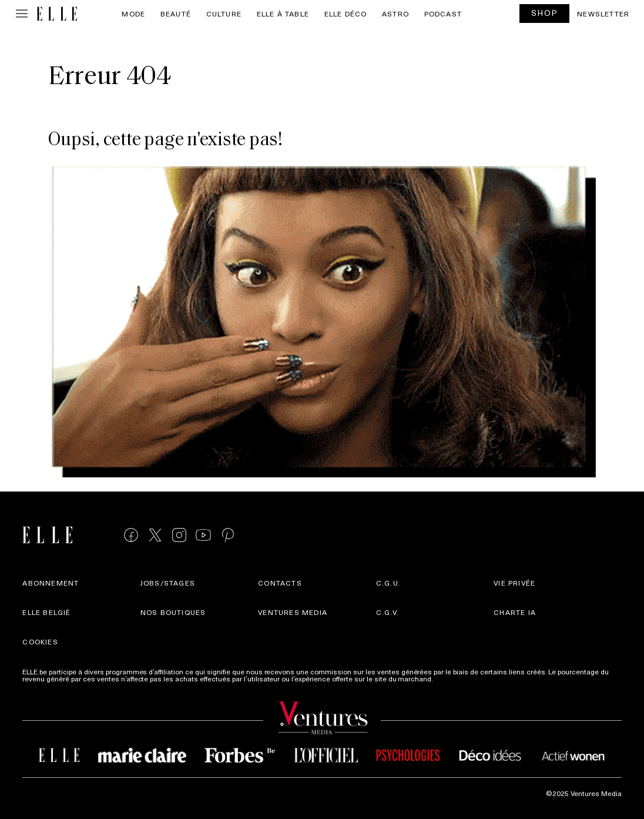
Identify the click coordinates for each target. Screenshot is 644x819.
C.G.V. (388, 612)
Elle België (46, 612)
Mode (133, 14)
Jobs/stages (168, 583)
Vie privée (514, 583)
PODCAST (443, 14)
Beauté (176, 14)
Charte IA (515, 612)
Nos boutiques (173, 612)
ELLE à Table (283, 14)
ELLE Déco (346, 14)
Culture (224, 14)
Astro (395, 14)
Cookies (40, 641)
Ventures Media (293, 612)
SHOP (545, 13)
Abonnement (51, 583)
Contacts (280, 583)
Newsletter (603, 14)
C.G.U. (388, 583)
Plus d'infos (454, 678)
